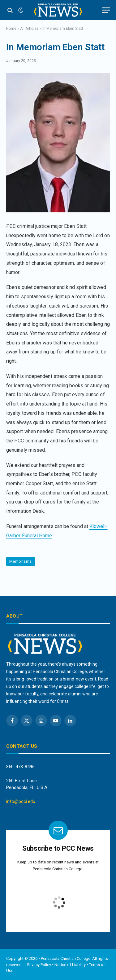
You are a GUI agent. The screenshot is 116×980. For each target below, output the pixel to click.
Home (11, 29)
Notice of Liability (70, 965)
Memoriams (21, 561)
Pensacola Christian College (66, 958)
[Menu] (106, 10)
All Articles (29, 29)
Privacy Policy (39, 965)
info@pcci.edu (21, 801)
